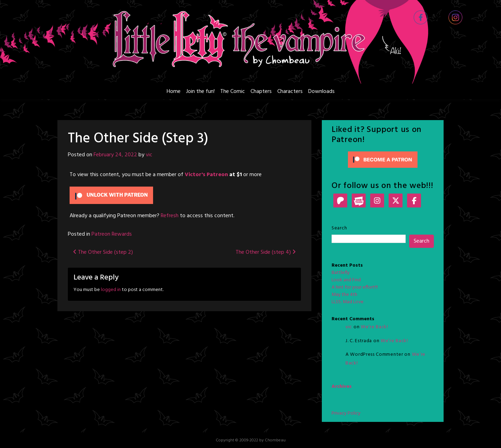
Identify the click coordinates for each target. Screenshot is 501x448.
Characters (290, 92)
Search (339, 228)
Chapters (261, 92)
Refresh (170, 216)
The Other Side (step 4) (266, 252)
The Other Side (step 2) (103, 252)
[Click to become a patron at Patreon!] (383, 160)
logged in (111, 290)
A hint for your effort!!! (355, 287)
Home (174, 92)
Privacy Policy (346, 413)
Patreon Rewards (112, 234)
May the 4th (344, 295)
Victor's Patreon (206, 175)
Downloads (321, 92)
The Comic (233, 92)
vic (149, 155)
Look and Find (346, 280)
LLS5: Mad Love (348, 302)
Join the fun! (200, 92)
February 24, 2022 (115, 155)
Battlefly (341, 273)
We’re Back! (375, 327)
